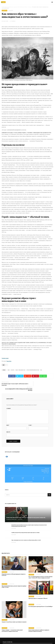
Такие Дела (9, 361)
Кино (9, 370)
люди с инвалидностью (20, 370)
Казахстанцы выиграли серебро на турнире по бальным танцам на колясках (41, 625)
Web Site (8, 427)
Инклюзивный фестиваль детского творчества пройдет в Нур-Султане (14, 581)
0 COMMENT (13, 21)
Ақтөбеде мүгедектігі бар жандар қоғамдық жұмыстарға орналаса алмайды (25, 527)
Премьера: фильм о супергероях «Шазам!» (38, 593)
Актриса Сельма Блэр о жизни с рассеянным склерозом (14, 617)
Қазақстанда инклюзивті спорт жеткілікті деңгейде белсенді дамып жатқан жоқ (26, 512)
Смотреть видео (5, 358)
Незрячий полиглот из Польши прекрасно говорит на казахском (13, 569)
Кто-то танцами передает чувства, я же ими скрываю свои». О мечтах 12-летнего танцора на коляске (40, 572)
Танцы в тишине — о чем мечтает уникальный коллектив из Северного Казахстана (12, 625)
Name (8, 420)
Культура (4, 11)
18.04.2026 (20, 514)
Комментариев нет (11, 514)
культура (12, 370)
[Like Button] (4, 365)
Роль (40, 370)
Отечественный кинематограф (32, 370)
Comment (9, 403)
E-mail (30, 420)
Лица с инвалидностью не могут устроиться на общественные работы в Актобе (26, 535)
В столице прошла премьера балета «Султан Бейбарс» (40, 601)
